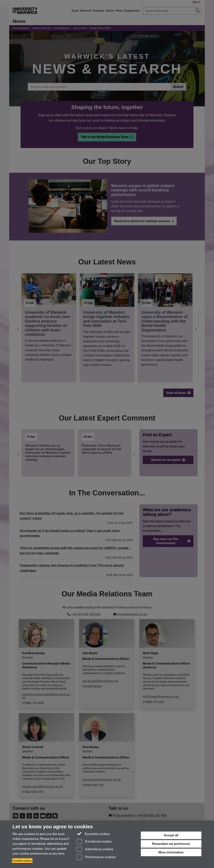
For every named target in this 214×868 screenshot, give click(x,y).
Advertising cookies (95, 849)
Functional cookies (94, 842)
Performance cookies (96, 857)
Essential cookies (93, 834)
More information (171, 852)
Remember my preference (171, 844)
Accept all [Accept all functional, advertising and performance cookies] (171, 835)
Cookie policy (22, 861)
